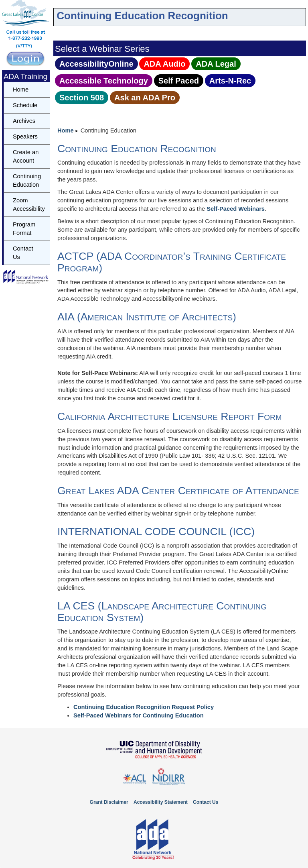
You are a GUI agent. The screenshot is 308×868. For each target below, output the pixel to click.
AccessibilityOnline (96, 64)
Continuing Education (27, 180)
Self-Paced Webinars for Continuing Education (139, 715)
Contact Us (23, 253)
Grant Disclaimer (109, 802)
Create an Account (26, 156)
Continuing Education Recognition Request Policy (144, 707)
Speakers (25, 137)
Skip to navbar (60, 6)
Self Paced (179, 81)
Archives (24, 121)
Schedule (25, 105)
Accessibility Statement (161, 802)
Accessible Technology (104, 81)
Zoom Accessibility (29, 205)
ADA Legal (216, 64)
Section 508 (82, 98)
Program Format (24, 229)
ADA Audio (164, 64)
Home (66, 130)
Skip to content (55, 6)
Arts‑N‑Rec (230, 81)
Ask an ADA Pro (145, 98)
